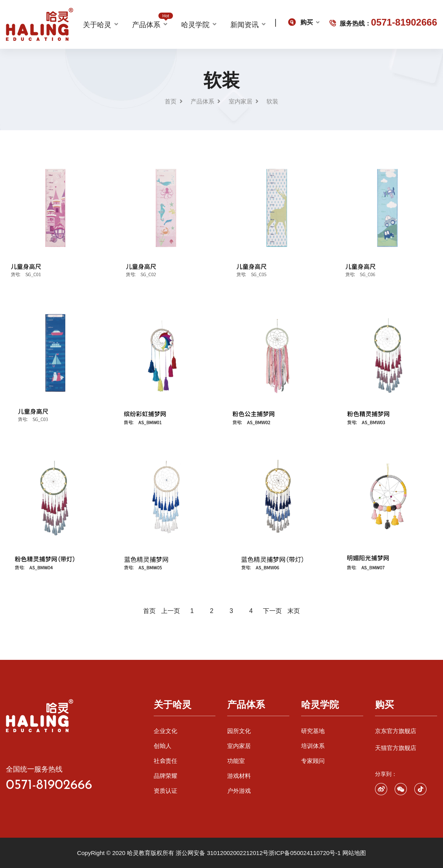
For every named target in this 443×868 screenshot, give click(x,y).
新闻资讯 (244, 24)
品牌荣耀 (165, 776)
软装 (272, 101)
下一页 (272, 611)
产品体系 (150, 23)
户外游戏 (239, 791)
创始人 (163, 746)
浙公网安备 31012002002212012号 (222, 853)
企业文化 (165, 731)
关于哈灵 (97, 24)
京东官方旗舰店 (396, 731)
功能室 (236, 761)
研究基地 (313, 731)
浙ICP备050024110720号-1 (304, 853)
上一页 (171, 611)
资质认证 (165, 791)
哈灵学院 (195, 24)
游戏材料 (239, 776)
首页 (171, 101)
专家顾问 (313, 761)
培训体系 (313, 746)
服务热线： (383, 22)
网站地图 (354, 853)
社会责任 (165, 761)
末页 (294, 611)
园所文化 (239, 731)
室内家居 (241, 101)
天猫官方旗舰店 (396, 748)
